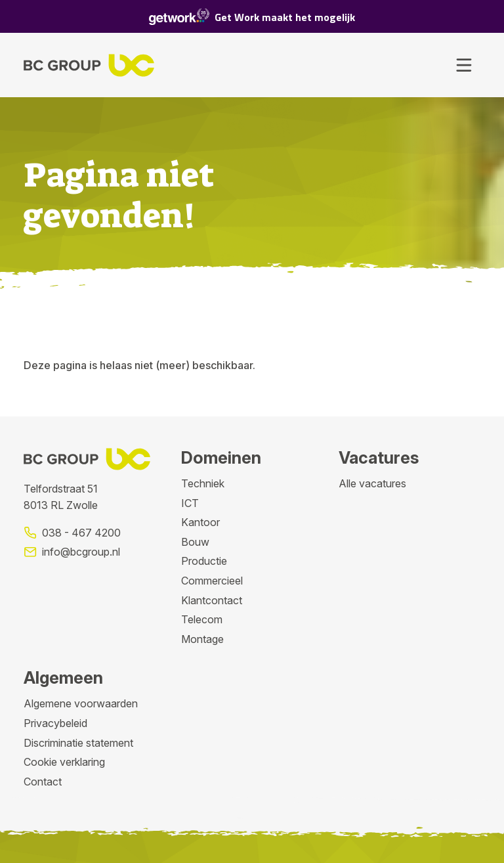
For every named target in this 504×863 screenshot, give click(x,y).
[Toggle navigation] (464, 65)
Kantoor (200, 522)
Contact (43, 782)
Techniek (203, 483)
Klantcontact (212, 600)
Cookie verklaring (64, 762)
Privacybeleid (55, 723)
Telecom (202, 619)
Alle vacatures (372, 483)
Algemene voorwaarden (81, 703)
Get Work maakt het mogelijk (252, 17)
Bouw (195, 542)
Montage (202, 639)
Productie (204, 561)
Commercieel (212, 581)
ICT (190, 503)
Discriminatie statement (78, 743)
